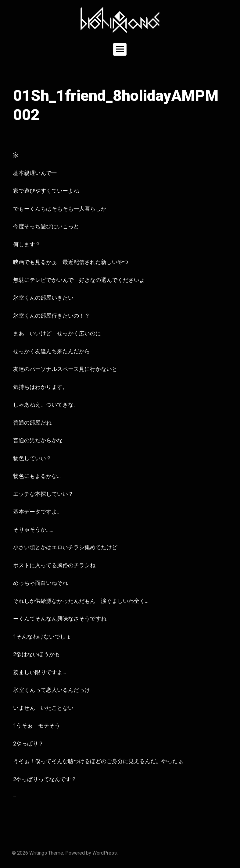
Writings (38, 853)
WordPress (105, 853)
